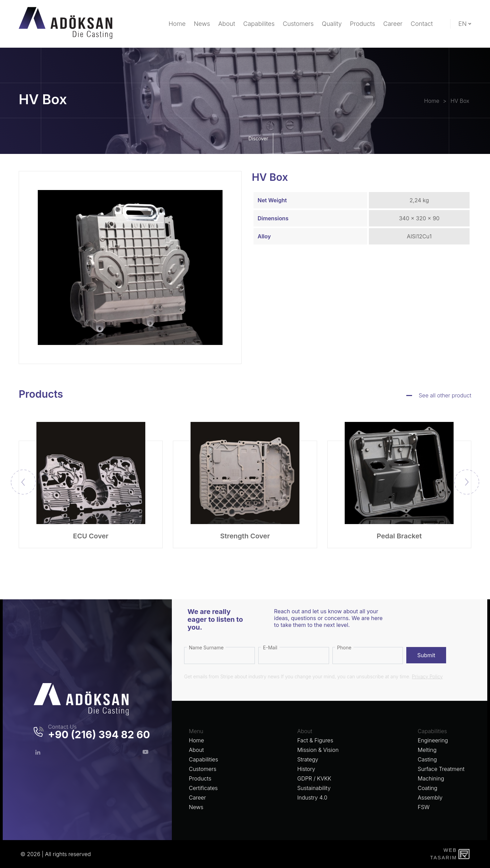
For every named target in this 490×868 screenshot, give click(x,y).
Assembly (430, 798)
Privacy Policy (427, 676)
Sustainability (314, 788)
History (306, 769)
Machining (431, 778)
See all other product (445, 395)
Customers (203, 769)
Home (197, 740)
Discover (260, 144)
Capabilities (203, 759)
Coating (428, 788)
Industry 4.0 (312, 798)
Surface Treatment (441, 769)
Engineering (433, 740)
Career (197, 798)
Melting (427, 750)
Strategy (308, 759)
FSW (424, 807)
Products (200, 778)
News (196, 807)
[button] (467, 482)
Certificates (203, 788)
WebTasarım (443, 854)
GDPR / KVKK (314, 778)
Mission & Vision (318, 750)
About (196, 750)
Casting (427, 759)
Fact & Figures (315, 740)
